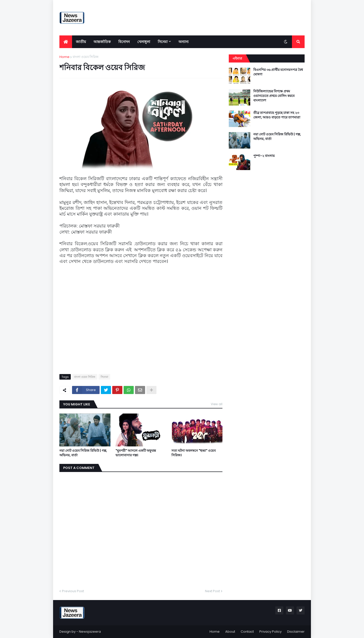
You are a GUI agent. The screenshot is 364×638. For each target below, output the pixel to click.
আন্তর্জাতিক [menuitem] (102, 42)
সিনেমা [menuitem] (163, 42)
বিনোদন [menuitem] (124, 42)
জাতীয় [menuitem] (81, 42)
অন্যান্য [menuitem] (184, 42)
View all (217, 404)
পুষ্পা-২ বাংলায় (264, 156)
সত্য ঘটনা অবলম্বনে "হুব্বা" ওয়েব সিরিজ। (194, 453)
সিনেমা (104, 377)
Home (64, 57)
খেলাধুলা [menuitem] (144, 42)
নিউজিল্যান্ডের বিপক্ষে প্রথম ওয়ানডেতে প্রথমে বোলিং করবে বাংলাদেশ (274, 96)
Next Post (212, 591)
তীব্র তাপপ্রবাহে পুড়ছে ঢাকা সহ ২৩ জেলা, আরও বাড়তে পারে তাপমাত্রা (277, 115)
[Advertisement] (213, 18)
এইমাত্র (237, 58)
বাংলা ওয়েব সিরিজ (86, 57)
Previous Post (73, 591)
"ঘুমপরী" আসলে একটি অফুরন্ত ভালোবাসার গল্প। (136, 453)
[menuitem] (66, 42)
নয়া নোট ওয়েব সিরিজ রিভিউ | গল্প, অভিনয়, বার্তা (83, 453)
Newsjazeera (90, 632)
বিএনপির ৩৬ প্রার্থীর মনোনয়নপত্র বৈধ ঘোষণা (278, 72)
